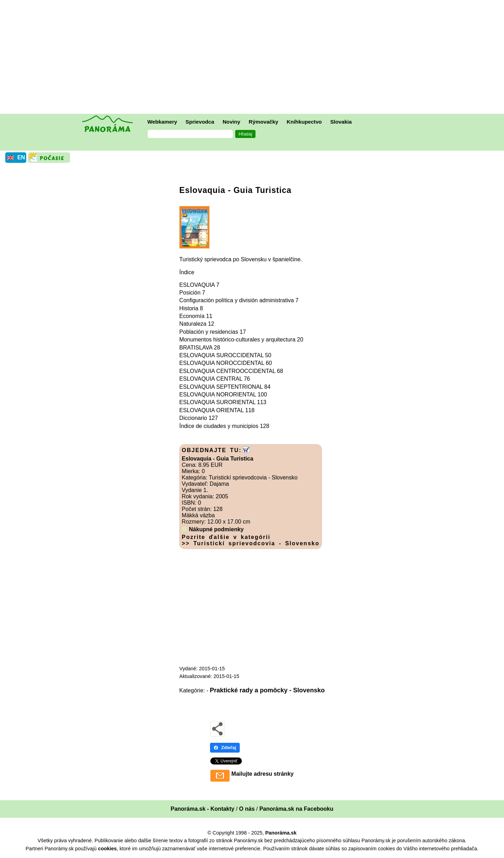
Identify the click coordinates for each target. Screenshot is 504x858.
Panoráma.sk (281, 833)
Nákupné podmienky (216, 529)
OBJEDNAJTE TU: (212, 450)
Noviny (232, 122)
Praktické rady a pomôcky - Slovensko (267, 690)
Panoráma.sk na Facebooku (296, 809)
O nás (247, 809)
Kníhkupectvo (304, 122)
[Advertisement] (254, 58)
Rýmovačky (264, 122)
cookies (107, 849)
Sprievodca (200, 122)
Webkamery (162, 122)
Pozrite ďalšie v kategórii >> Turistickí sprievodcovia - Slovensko (250, 540)
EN (21, 157)
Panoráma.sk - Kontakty (202, 809)
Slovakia (341, 122)
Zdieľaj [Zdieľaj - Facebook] (225, 748)
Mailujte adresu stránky (262, 774)
